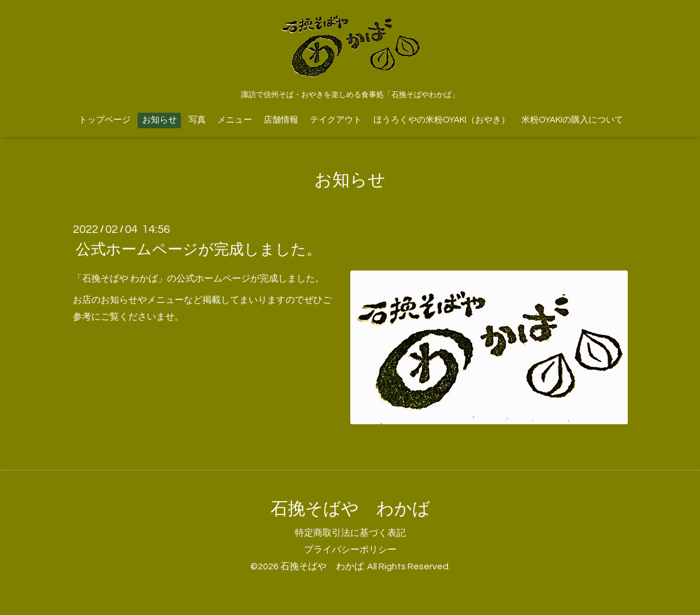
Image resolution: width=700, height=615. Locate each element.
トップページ (105, 120)
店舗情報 (281, 120)
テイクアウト (336, 120)
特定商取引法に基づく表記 (350, 533)
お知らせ (160, 120)
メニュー (235, 120)
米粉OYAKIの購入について (572, 120)
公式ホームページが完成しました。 (199, 250)
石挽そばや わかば (350, 509)
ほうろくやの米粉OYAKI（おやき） (442, 120)
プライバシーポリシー (350, 550)
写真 (197, 120)
